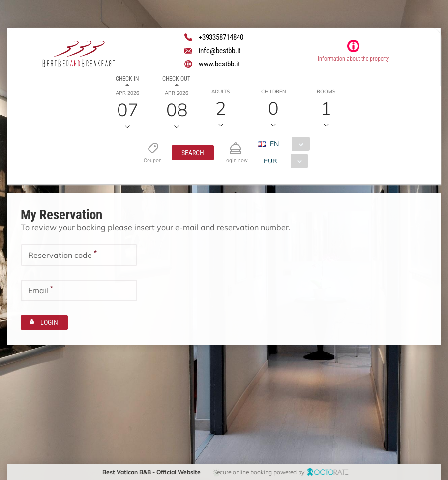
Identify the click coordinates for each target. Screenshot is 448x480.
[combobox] (287, 144)
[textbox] (79, 255)
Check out (176, 79)
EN (274, 144)
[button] (193, 153)
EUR (270, 161)
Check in (127, 79)
